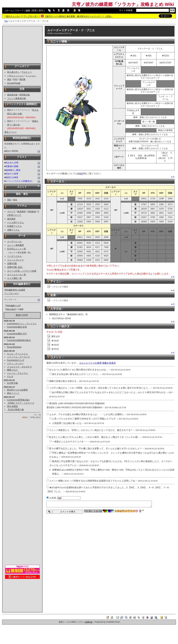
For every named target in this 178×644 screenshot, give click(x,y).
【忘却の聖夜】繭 (15, 410)
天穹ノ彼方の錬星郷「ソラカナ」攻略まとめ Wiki (123, 4)
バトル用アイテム (15, 222)
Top (6, 21)
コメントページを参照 (90, 363)
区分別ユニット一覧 (17, 249)
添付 (41, 10)
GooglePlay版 (14, 83)
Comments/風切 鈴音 (17, 327)
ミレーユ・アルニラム (17, 373)
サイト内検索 (126, 10)
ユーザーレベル (14, 242)
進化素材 (11, 219)
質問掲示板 (25, 95)
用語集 (22, 79)
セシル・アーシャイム (17, 354)
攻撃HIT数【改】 (15, 267)
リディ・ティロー (15, 363)
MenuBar (11, 309)
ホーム (9, 10)
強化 (9, 200)
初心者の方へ (13, 72)
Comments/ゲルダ (16, 360)
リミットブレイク (15, 260)
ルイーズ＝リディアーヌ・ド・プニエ (71, 30)
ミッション (31, 76)
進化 (15, 200)
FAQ (15, 79)
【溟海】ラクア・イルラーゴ (21, 403)
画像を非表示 (109, 363)
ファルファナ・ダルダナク (19, 367)
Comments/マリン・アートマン (22, 324)
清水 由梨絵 (12, 406)
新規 (34, 10)
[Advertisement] (22, 44)
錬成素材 (21, 212)
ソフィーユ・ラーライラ (18, 357)
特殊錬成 (32, 212)
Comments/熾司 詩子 (17, 334)
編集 (28, 10)
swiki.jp (89, 622)
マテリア (11, 212)
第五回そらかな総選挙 (17, 390)
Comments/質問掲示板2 (18, 400)
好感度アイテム (14, 226)
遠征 (9, 79)
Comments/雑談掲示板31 (19, 340)
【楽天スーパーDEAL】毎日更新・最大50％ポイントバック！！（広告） (79, 16)
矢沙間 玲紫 (12, 383)
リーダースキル (14, 256)
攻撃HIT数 (12, 264)
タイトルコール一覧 (17, 275)
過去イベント (11, 132)
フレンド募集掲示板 (17, 98)
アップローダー (31, 16)
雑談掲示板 (12, 95)
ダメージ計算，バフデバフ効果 (22, 271)
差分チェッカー (13, 16)
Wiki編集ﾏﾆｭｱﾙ (13, 306)
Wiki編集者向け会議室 (15, 290)
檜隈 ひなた (12, 370)
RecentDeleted (14, 347)
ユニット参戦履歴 (15, 245)
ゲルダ (10, 376)
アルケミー (27, 72)
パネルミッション (15, 76)
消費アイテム (13, 230)
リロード (19, 10)
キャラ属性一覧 (14, 278)
